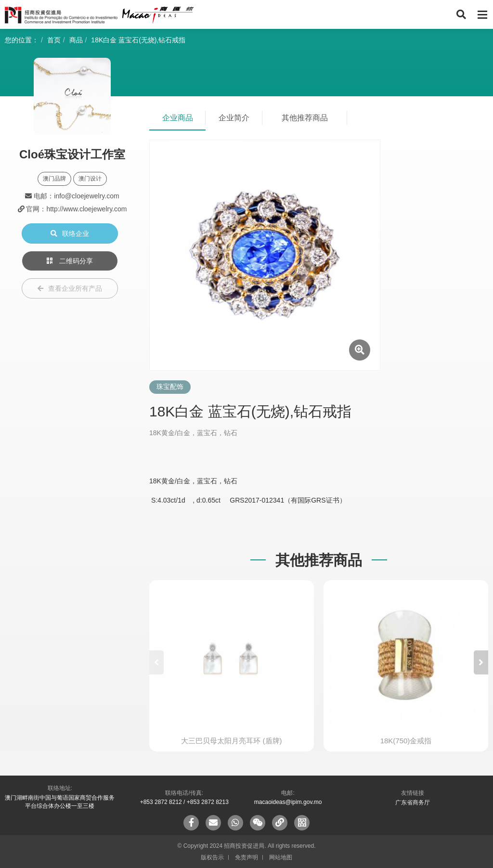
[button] (481, 662)
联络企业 (70, 233)
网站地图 (281, 857)
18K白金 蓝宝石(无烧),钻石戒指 (138, 40)
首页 (54, 40)
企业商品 (178, 118)
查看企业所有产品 (70, 288)
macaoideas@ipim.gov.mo (288, 802)
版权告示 (212, 857)
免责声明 (246, 857)
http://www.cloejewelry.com (86, 209)
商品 (76, 40)
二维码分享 (70, 261)
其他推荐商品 (305, 118)
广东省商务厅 (413, 803)
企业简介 (234, 118)
